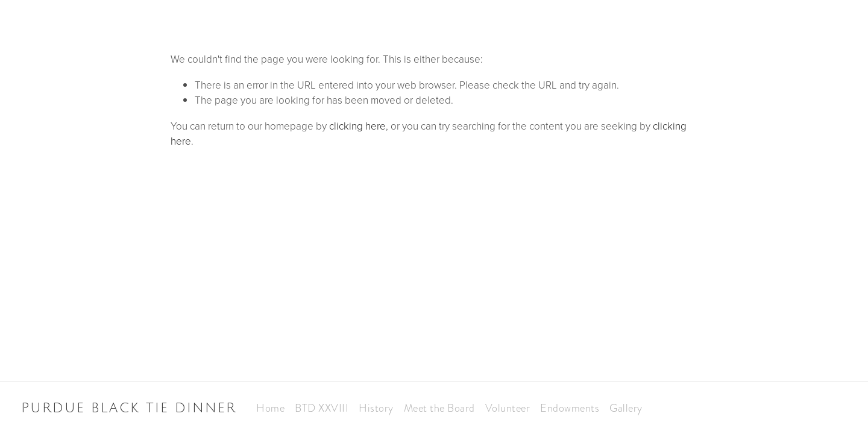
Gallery (626, 408)
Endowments (570, 408)
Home (270, 408)
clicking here (357, 126)
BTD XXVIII (322, 408)
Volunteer (508, 408)
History (376, 408)
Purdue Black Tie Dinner (129, 408)
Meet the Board (439, 408)
